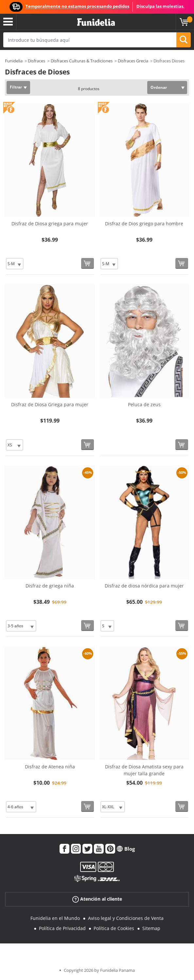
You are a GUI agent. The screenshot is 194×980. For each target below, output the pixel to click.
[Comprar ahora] (88, 263)
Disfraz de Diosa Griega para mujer (50, 404)
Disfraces (36, 61)
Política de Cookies (114, 928)
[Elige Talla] (15, 264)
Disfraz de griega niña (50, 586)
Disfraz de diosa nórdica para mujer (144, 586)
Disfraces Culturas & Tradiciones (82, 61)
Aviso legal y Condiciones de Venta (126, 918)
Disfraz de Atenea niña (50, 767)
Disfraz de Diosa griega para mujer (50, 224)
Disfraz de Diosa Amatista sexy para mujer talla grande (144, 770)
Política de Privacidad (62, 928)
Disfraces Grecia (133, 61)
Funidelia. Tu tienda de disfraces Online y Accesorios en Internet (96, 22)
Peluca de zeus (144, 404)
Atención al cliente (97, 899)
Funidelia (14, 61)
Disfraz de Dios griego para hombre (144, 224)
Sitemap (151, 928)
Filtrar (16, 87)
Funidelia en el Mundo (55, 918)
